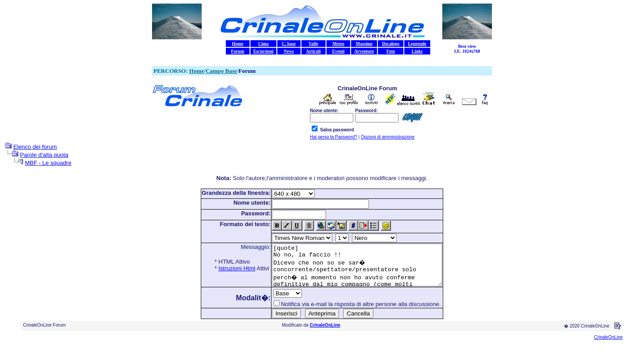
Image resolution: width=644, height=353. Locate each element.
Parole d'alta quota (44, 155)
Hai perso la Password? (334, 137)
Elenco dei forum (35, 147)
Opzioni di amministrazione (388, 137)
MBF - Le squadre (48, 163)
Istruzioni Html (227, 268)
